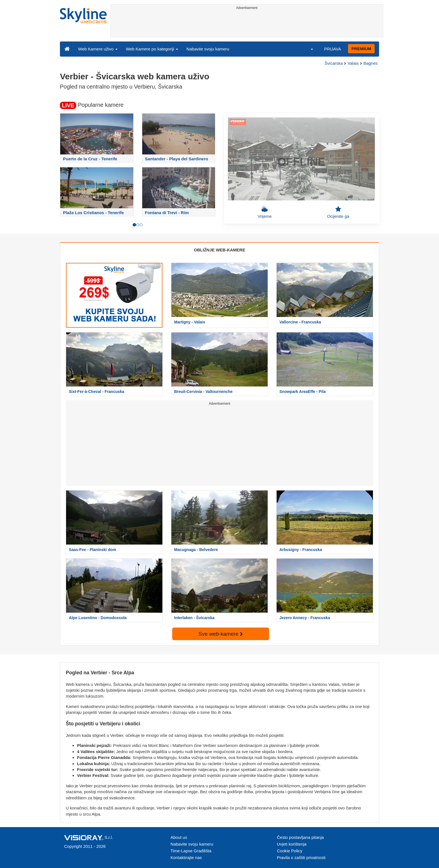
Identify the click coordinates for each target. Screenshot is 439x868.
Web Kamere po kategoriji (152, 49)
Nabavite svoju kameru (208, 49)
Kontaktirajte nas (186, 857)
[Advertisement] (247, 24)
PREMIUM (361, 49)
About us (179, 837)
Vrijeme (265, 212)
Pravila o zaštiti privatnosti (301, 857)
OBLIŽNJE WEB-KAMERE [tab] (219, 250)
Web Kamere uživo (98, 49)
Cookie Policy (290, 851)
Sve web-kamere (221, 634)
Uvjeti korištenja (292, 844)
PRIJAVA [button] (333, 49)
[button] (308, 49)
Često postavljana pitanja (300, 837)
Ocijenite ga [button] (338, 212)
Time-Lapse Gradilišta (191, 851)
